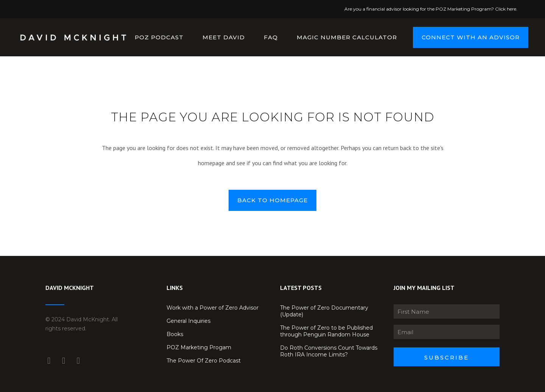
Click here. (506, 9)
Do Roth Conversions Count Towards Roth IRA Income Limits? (329, 351)
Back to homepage (272, 200)
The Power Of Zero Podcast (204, 361)
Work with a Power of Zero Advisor (213, 308)
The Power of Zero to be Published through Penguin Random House (326, 331)
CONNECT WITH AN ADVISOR (464, 37)
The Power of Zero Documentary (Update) (324, 311)
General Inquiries (188, 321)
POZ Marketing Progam (199, 347)
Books (175, 334)
